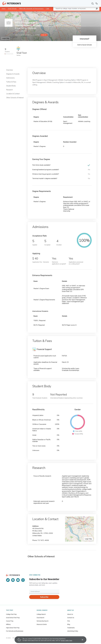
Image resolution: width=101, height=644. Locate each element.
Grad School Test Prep (13, 618)
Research (9, 90)
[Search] (93, 3)
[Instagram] (23, 580)
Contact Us (71, 618)
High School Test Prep (13, 628)
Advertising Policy (73, 631)
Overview (10, 70)
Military (8, 624)
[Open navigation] (97, 3)
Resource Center (42, 624)
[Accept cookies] (81, 640)
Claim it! (44, 35)
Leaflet (77, 12)
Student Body (11, 86)
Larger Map (6, 38)
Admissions (10, 78)
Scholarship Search (43, 621)
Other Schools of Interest (15, 98)
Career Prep (10, 621)
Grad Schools (12, 9)
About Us (70, 614)
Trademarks (71, 628)
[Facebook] (13, 580)
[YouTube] (18, 580)
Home (4, 9)
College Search (41, 614)
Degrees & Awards (13, 74)
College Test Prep (11, 614)
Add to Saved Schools (84, 45)
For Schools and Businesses (15, 631)
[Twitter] (8, 580)
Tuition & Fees (11, 82)
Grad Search (40, 618)
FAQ (69, 621)
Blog (69, 624)
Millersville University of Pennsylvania (31, 9)
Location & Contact (13, 94)
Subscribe (44, 597)
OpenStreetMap (88, 12)
